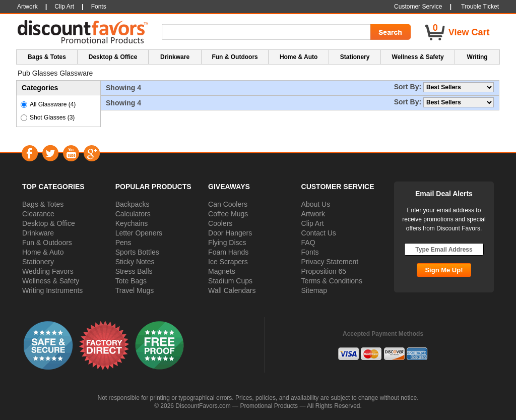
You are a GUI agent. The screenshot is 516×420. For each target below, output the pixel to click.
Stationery (38, 262)
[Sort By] (459, 87)
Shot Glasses (52, 117)
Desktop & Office (49, 223)
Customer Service (418, 7)
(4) (72, 104)
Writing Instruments (52, 290)
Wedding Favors (48, 271)
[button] (48, 345)
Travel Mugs (135, 290)
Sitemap (314, 290)
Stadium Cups (230, 281)
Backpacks (133, 204)
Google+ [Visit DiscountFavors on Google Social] (91, 153)
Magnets (222, 271)
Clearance (38, 214)
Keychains (132, 223)
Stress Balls (134, 271)
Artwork (313, 214)
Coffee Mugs (228, 214)
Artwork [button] (27, 7)
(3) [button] (71, 117)
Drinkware (38, 233)
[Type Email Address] (444, 249)
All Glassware (53, 104)
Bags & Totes (43, 204)
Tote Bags (131, 281)
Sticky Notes (135, 262)
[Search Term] (268, 32)
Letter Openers (139, 233)
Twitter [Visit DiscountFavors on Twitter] (50, 153)
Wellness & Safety (51, 281)
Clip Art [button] (64, 7)
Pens (123, 243)
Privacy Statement (330, 262)
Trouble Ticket (480, 7)
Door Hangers (230, 233)
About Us (316, 204)
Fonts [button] (99, 7)
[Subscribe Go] (444, 270)
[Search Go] (390, 32)
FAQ (308, 243)
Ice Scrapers (228, 262)
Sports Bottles (137, 252)
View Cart (469, 32)
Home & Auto (43, 252)
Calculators (133, 214)
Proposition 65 (324, 271)
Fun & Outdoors (47, 243)
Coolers (220, 223)
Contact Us (319, 233)
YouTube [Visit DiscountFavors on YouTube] (71, 153)
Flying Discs (227, 243)
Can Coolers (228, 204)
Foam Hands (228, 252)
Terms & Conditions (332, 281)
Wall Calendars (232, 290)
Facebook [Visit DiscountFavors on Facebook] (29, 153)
